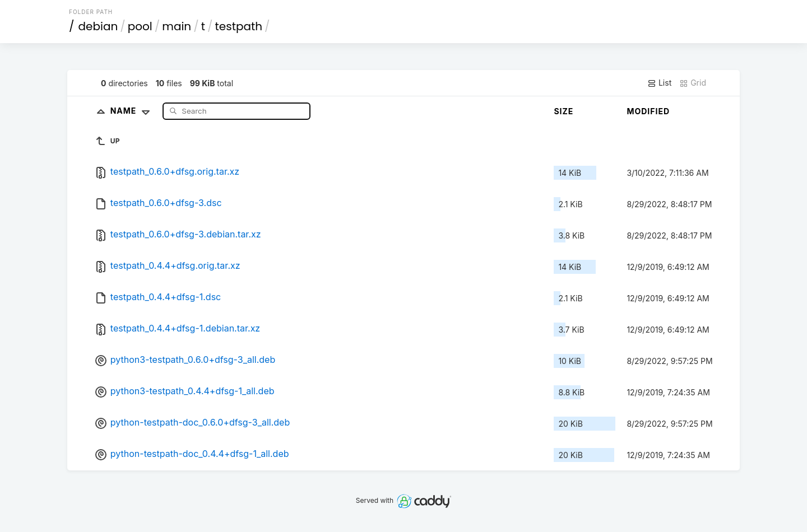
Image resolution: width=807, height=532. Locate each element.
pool (140, 26)
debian (98, 26)
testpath (239, 26)
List (659, 83)
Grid (693, 83)
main (177, 26)
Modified (648, 111)
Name (133, 111)
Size (563, 111)
